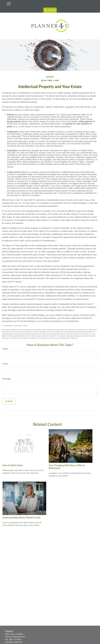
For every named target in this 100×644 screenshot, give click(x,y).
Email (5, 364)
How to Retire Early (13, 465)
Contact (50, 10)
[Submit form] (9, 401)
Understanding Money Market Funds (22, 518)
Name (5, 349)
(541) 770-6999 (17, 634)
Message (7, 379)
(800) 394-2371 (19, 637)
